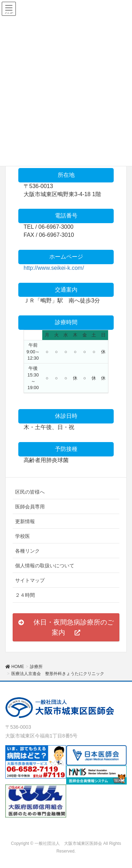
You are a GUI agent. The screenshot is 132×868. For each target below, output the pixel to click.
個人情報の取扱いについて (45, 566)
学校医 (23, 536)
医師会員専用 (30, 507)
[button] (66, 627)
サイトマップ (30, 580)
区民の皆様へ (30, 492)
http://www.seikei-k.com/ (54, 268)
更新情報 (25, 521)
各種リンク (27, 551)
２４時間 (25, 595)
